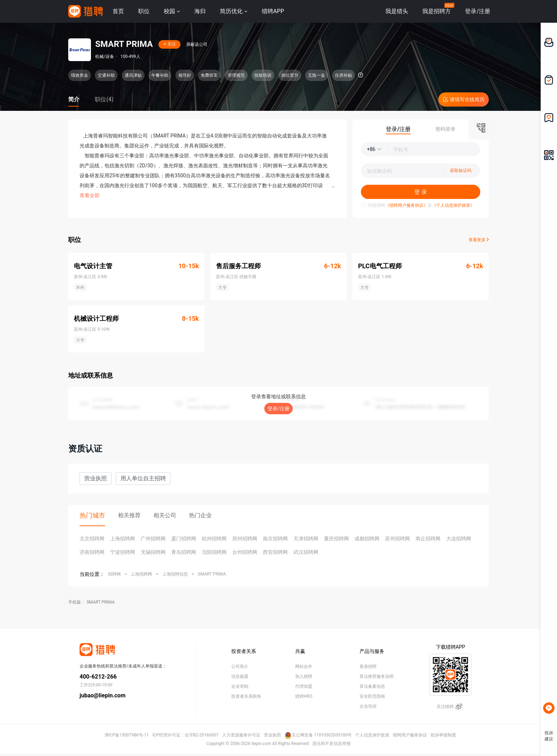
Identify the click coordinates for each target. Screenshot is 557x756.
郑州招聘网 (245, 539)
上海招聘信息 (175, 574)
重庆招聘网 (336, 539)
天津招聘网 (306, 539)
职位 (144, 11)
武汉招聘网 (306, 552)
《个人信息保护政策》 (453, 205)
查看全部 (90, 195)
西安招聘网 (275, 552)
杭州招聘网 (214, 539)
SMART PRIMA (212, 574)
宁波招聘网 (123, 552)
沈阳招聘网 (214, 552)
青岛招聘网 (184, 552)
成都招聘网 (367, 539)
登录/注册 (278, 409)
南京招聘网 (275, 539)
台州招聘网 (245, 552)
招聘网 (114, 574)
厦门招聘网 (184, 539)
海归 (200, 11)
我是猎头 (397, 11)
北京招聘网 (92, 539)
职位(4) (104, 99)
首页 (118, 11)
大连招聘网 (459, 539)
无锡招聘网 (153, 552)
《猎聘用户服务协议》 (406, 205)
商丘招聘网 (428, 539)
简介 (74, 99)
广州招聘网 (153, 539)
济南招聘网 (92, 552)
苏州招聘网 (398, 539)
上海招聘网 (123, 539)
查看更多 (479, 240)
